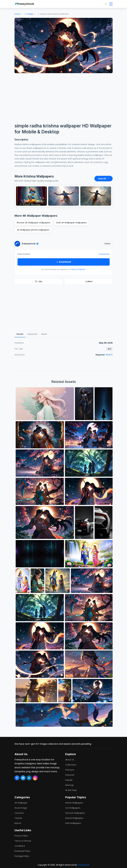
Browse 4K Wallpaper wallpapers (34, 223)
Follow (107, 244)
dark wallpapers (73, 823)
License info (104, 254)
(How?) (109, 355)
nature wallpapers (74, 818)
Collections (71, 765)
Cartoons (19, 813)
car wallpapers (73, 808)
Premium (70, 770)
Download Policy (22, 851)
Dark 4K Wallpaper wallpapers (71, 223)
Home (17, 14)
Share (44, 334)
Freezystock (30, 244)
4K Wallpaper (21, 803)
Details (20, 334)
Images (30, 14)
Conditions (20, 846)
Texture (18, 818)
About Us (70, 760)
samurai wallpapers (75, 813)
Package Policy (22, 856)
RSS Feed (71, 790)
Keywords (32, 334)
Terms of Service (78, 269)
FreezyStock (83, 865)
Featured (70, 775)
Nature (18, 823)
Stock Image (21, 808)
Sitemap (69, 785)
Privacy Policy (21, 836)
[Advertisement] (64, 96)
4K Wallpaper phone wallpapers (33, 230)
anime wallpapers (74, 803)
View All (104, 179)
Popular (69, 780)
